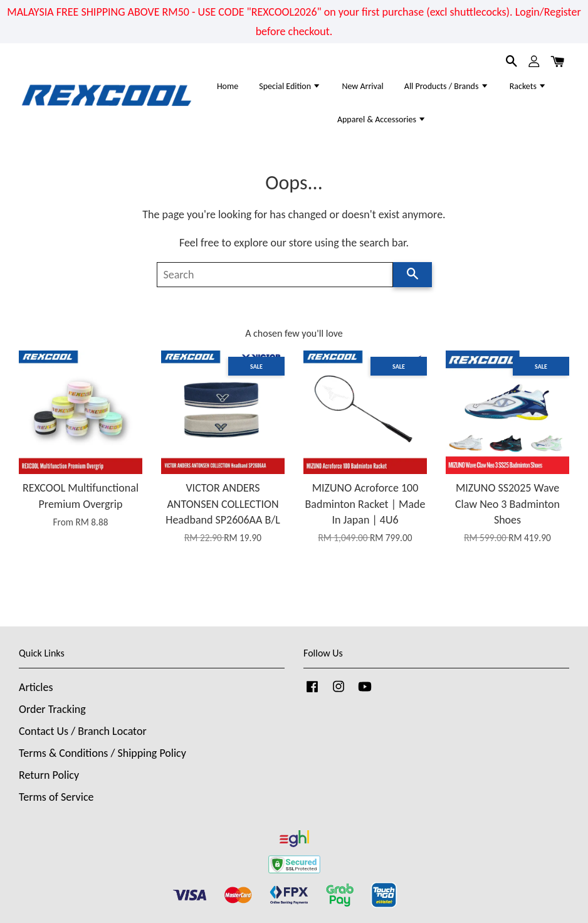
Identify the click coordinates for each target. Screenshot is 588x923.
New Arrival (362, 86)
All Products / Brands (447, 86)
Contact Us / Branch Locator (83, 731)
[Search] (275, 275)
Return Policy (49, 775)
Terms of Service (56, 797)
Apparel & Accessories (382, 119)
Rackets (528, 86)
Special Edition (290, 86)
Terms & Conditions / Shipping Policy (102, 753)
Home (228, 86)
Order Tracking (52, 709)
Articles (36, 687)
